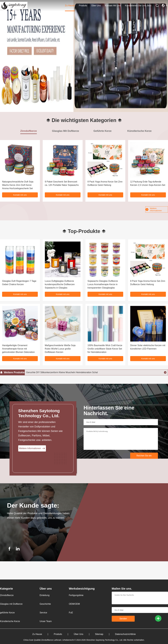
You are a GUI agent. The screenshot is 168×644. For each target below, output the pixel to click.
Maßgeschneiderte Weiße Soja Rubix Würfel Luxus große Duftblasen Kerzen (60, 349)
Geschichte (45, 604)
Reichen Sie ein (144, 456)
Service (43, 613)
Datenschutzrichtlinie (125, 634)
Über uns (96, 6)
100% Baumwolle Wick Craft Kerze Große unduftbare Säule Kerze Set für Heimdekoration (105, 349)
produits (83, 6)
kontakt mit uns (113, 6)
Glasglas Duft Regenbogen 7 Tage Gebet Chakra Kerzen (19, 283)
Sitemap (105, 634)
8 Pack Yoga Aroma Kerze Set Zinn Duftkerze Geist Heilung (148, 283)
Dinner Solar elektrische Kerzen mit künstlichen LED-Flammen (148, 347)
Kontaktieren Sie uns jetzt (138, 6)
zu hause (70, 6)
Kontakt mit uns (20, 195)
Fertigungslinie (76, 595)
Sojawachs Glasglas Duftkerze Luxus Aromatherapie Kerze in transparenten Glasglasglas (103, 284)
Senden (123, 619)
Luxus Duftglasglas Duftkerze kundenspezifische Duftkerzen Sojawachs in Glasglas (60, 284)
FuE (71, 613)
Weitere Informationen (154, 209)
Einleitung (45, 595)
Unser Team (46, 621)
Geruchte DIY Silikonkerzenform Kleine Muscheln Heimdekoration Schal (62, 372)
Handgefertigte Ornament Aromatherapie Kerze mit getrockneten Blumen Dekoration (18, 349)
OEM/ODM (74, 604)
